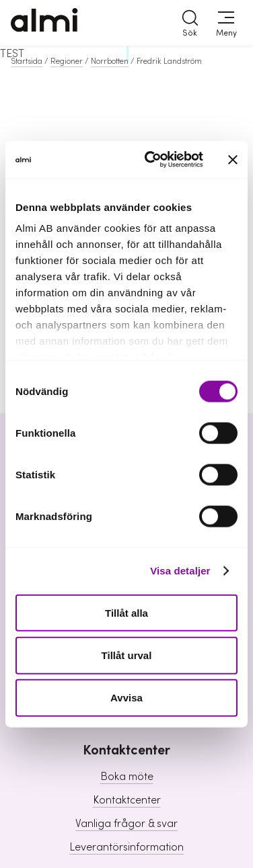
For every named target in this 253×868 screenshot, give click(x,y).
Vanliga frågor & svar (126, 824)
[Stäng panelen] (233, 159)
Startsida (27, 61)
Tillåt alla (126, 612)
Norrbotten (110, 61)
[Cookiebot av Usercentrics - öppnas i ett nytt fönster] (151, 160)
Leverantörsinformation (126, 847)
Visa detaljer (180, 571)
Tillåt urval (127, 655)
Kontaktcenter (127, 800)
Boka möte (127, 777)
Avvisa (126, 698)
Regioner (67, 61)
